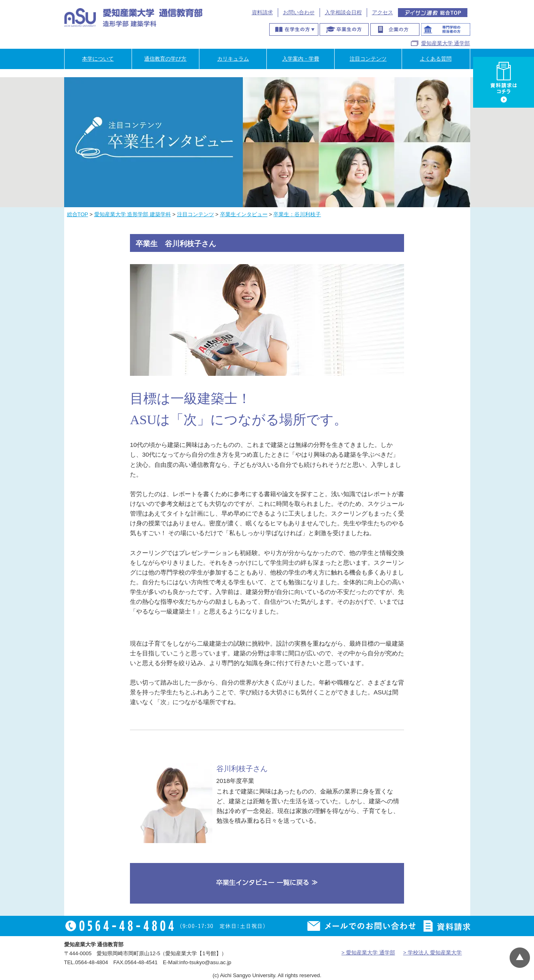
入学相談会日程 (343, 12)
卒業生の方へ (344, 29)
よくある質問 (436, 59)
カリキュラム (233, 59)
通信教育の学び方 (165, 59)
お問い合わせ (299, 12)
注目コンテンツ (368, 59)
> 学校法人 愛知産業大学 (433, 953)
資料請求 (262, 12)
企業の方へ (395, 29)
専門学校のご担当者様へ (446, 29)
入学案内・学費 (301, 59)
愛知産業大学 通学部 (446, 43)
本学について (98, 59)
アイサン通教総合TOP (433, 13)
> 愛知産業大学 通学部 (368, 953)
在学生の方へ (294, 29)
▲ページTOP (520, 958)
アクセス (383, 12)
